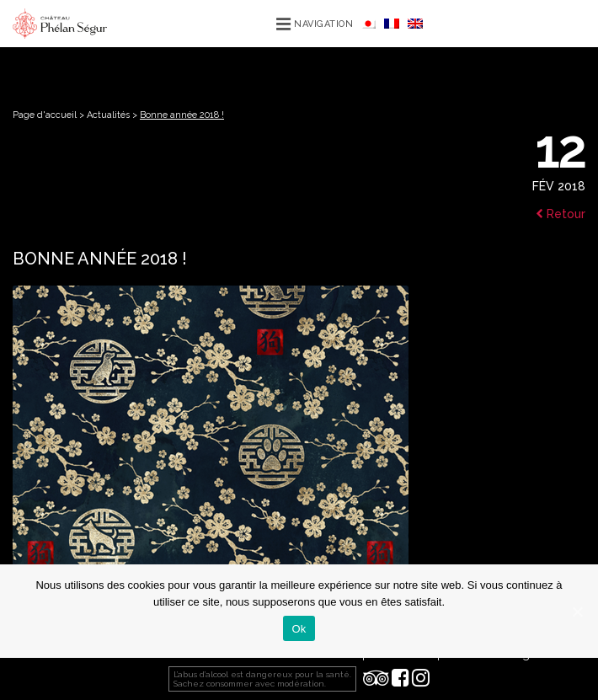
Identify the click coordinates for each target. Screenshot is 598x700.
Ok (299, 629)
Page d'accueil (45, 115)
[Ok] (577, 612)
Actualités (108, 115)
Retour (561, 214)
